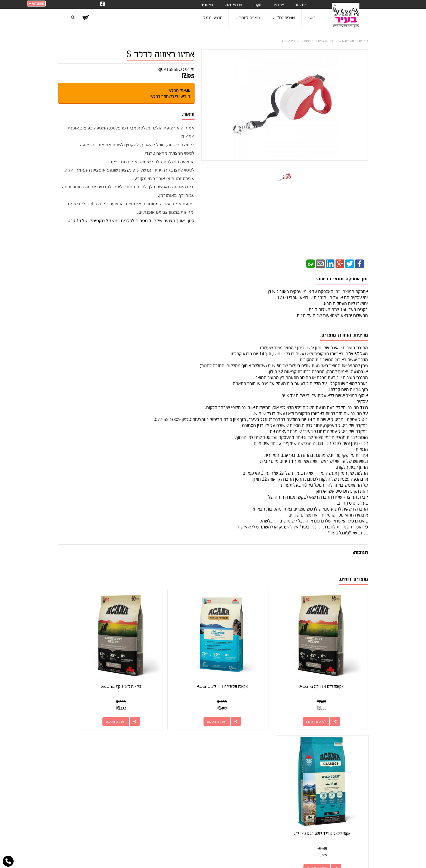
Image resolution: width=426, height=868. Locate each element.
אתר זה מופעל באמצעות (213, 859)
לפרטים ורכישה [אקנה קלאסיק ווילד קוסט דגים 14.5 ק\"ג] (88, 700)
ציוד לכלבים (326, 41)
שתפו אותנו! (186, 756)
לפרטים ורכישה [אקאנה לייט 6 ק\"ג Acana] (168, 700)
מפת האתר (357, 737)
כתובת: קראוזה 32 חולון (268, 756)
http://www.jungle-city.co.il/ (184, 750)
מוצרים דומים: (353, 579)
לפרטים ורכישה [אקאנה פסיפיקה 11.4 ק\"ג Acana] (247, 700)
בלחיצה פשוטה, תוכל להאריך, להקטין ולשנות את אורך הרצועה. (137, 145)
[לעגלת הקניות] (87, 18)
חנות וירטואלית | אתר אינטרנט (179, 858)
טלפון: (284, 769)
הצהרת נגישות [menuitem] (357, 826)
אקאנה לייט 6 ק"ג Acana (173, 665)
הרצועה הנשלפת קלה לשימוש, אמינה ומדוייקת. (151, 162)
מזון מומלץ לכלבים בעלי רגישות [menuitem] (345, 818)
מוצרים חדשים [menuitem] (357, 765)
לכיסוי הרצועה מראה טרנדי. (169, 153)
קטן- (190, 221)
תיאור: (188, 114)
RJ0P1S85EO (170, 69)
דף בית (363, 41)
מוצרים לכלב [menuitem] (284, 18)
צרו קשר (280, 737)
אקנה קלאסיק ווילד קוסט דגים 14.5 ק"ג (94, 665)
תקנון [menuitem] (257, 5)
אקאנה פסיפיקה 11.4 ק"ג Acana (253, 665)
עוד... (125, 737)
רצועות (309, 41)
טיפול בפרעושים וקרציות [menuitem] (350, 810)
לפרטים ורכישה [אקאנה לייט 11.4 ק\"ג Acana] (327, 700)
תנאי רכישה (280, 776)
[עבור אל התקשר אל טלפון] (8, 861)
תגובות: (360, 552)
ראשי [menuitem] (312, 18)
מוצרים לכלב (346, 41)
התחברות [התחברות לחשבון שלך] (36, 3)
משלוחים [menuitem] (207, 5)
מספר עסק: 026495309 (267, 762)
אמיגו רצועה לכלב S (161, 55)
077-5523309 (267, 769)
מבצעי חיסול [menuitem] (233, 5)
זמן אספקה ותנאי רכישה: (342, 279)
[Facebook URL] (102, 4)
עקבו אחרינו (197, 737)
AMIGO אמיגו (290, 41)
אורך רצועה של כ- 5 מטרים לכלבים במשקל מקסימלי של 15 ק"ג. (126, 221)
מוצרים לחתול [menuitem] (247, 18)
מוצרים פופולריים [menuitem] (355, 750)
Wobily (231, 858)
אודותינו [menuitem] (278, 5)
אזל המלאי (177, 90)
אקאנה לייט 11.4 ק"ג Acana (332, 665)
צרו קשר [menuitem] (301, 5)
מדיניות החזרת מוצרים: (344, 335)
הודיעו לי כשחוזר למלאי (170, 96)
